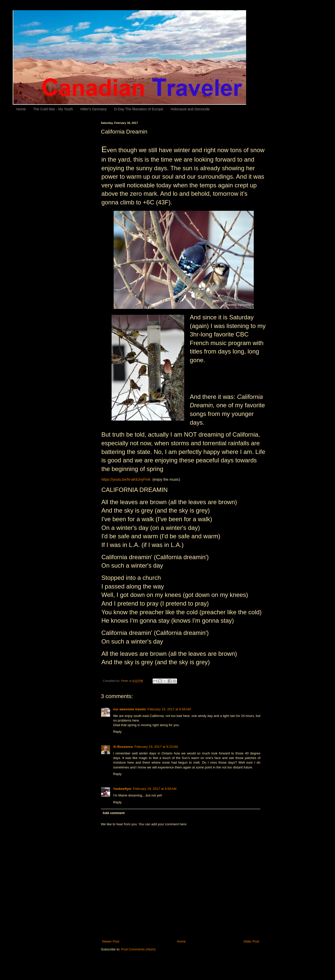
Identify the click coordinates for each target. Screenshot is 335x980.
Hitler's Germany (93, 109)
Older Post (251, 941)
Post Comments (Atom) (138, 949)
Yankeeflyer (122, 789)
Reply (117, 732)
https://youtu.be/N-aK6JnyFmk (126, 479)
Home (21, 109)
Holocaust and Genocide (190, 109)
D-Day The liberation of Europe (139, 109)
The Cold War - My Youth (53, 109)
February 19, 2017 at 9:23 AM (156, 747)
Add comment (114, 813)
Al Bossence (123, 747)
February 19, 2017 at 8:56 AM (169, 709)
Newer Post (111, 941)
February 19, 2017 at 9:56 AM (155, 789)
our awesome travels (130, 709)
